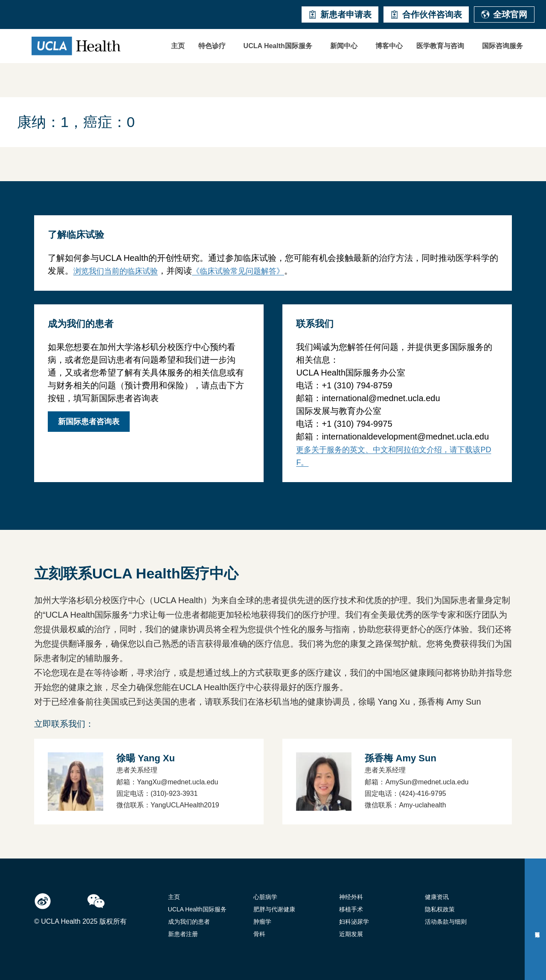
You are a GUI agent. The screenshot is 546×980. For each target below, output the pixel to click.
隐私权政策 (440, 909)
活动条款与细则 (446, 922)
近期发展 (351, 934)
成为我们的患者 (189, 922)
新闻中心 (344, 46)
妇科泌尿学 (354, 922)
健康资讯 (437, 897)
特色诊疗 (212, 46)
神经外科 (351, 897)
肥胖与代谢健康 (274, 909)
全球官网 (504, 14)
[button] (214, 46)
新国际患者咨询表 (89, 422)
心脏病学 (265, 897)
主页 (178, 46)
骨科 (259, 934)
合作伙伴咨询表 (426, 14)
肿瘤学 (262, 922)
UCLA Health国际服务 (278, 46)
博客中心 (389, 46)
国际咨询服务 (502, 46)
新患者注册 (183, 934)
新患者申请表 (340, 14)
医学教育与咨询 (440, 46)
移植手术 (351, 909)
